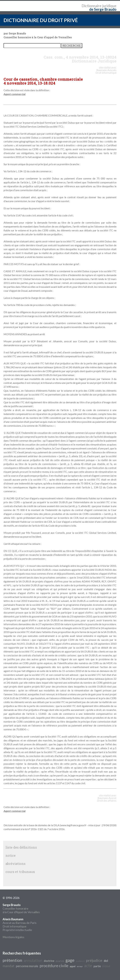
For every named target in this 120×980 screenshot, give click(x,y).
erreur (80, 966)
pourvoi (60, 961)
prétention (12, 960)
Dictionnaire (92, 6)
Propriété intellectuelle (17, 930)
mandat (9, 966)
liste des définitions (21, 847)
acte (88, 966)
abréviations (15, 864)
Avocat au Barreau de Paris (20, 923)
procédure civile (54, 966)
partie (97, 966)
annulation (33, 960)
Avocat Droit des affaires (107, 799)
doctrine (49, 961)
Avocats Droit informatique (106, 71)
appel (73, 966)
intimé (106, 966)
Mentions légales (13, 937)
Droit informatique (15, 926)
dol (106, 961)
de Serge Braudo (103, 9)
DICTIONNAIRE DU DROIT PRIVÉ (41, 20)
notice (11, 855)
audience (80, 961)
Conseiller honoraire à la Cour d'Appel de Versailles (21, 908)
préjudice (94, 960)
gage (70, 960)
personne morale (27, 966)
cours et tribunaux (20, 872)
